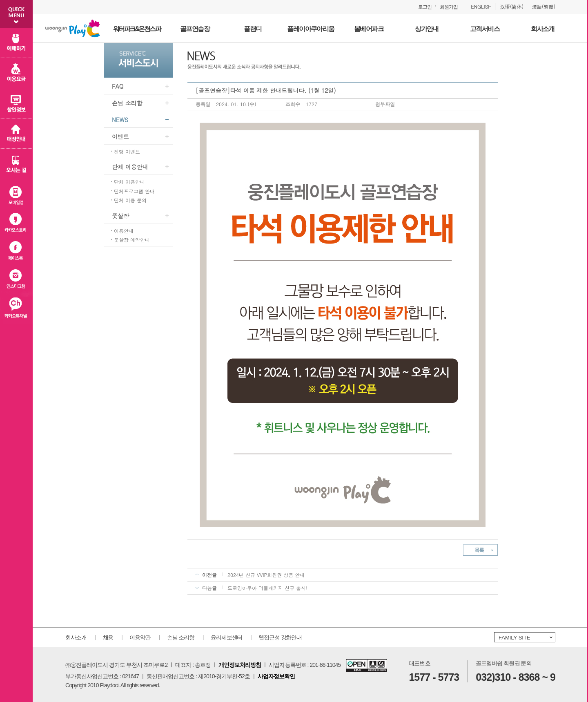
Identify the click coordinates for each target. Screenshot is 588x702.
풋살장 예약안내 (132, 240)
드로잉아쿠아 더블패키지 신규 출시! (267, 588)
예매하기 (16, 43)
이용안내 (124, 231)
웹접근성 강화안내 (280, 637)
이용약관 (140, 637)
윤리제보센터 (226, 637)
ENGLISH (481, 6)
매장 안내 (16, 134)
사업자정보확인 (276, 676)
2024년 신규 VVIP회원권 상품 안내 (266, 575)
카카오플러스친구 (16, 310)
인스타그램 (16, 281)
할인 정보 (16, 103)
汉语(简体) (512, 6)
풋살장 (120, 216)
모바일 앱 (16, 193)
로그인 (425, 7)
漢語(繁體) (544, 6)
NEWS (120, 120)
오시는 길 (16, 164)
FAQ (118, 86)
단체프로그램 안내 (134, 191)
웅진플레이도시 (73, 28)
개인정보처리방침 (240, 665)
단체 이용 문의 (130, 200)
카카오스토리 (16, 222)
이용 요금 (16, 73)
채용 (108, 637)
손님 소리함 (127, 103)
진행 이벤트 (127, 152)
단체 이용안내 (130, 167)
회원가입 (449, 7)
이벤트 (120, 136)
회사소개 (76, 637)
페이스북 (16, 252)
